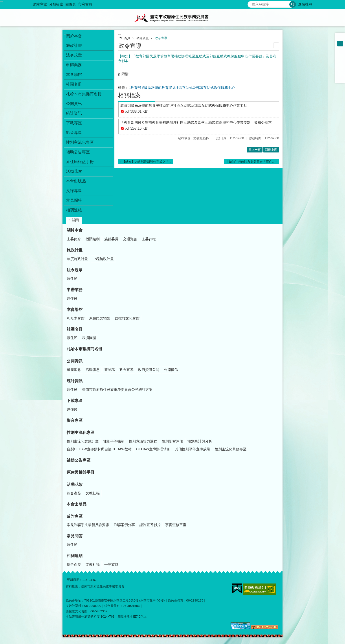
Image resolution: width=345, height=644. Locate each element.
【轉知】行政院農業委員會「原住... (250, 162)
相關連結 (75, 556)
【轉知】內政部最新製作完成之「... (147, 162)
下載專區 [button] (74, 123)
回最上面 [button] (271, 150)
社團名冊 (75, 329)
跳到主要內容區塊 (2, 2)
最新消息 (74, 370)
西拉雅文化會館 (127, 318)
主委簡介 (74, 239)
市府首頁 (85, 4)
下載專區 (75, 401)
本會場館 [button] (74, 75)
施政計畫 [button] (74, 46)
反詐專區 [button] (74, 191)
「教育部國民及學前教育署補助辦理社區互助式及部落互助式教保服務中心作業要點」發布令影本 (196, 122)
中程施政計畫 (103, 259)
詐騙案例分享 (124, 525)
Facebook (340, 55)
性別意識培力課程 (143, 441)
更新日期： (75, 580)
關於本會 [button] (74, 36)
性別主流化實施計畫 (83, 441)
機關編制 (93, 239)
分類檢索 (56, 4)
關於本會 (75, 230)
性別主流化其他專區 (231, 449)
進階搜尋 (305, 4)
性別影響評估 (172, 441)
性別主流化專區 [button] (80, 142)
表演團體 (89, 338)
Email (340, 78)
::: (1, 2)
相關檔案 (129, 95)
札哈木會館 (76, 318)
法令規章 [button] (74, 55)
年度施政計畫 (77, 259)
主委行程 (149, 239)
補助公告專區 (78, 152)
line (340, 72)
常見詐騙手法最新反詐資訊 (88, 525)
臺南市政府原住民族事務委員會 (172, 18)
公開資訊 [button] (74, 104)
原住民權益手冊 (80, 162)
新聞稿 (110, 370)
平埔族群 (111, 564)
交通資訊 (130, 239)
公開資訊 (143, 38)
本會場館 (75, 310)
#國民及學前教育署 (157, 88)
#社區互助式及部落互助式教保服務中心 (204, 88)
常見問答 (75, 536)
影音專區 (74, 133)
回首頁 (71, 4)
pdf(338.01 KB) (137, 112)
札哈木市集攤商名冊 (84, 94)
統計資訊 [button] (74, 113)
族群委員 (111, 239)
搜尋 (251, 3)
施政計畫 (75, 250)
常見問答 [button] (74, 200)
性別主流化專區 (81, 433)
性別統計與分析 (200, 441)
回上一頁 (255, 150)
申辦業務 (75, 290)
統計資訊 (75, 381)
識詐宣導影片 (150, 525)
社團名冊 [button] (74, 84)
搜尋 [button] (293, 4)
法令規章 (75, 270)
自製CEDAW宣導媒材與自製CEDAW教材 (99, 449)
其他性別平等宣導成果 (193, 449)
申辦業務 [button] (74, 65)
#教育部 (135, 88)
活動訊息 (93, 370)
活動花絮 (75, 484)
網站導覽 (40, 4)
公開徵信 (171, 370)
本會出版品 (76, 181)
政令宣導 (161, 38)
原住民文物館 (100, 318)
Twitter (340, 66)
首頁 (127, 38)
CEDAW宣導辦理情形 (153, 449)
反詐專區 (75, 516)
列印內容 (276, 45)
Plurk (340, 61)
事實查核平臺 (176, 525)
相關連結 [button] (74, 210)
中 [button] (340, 44)
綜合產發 (74, 493)
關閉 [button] (75, 220)
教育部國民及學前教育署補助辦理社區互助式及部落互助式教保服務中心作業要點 (184, 105)
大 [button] (340, 49)
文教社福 (93, 493)
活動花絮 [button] (74, 171)
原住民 (72, 279)
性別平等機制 (114, 441)
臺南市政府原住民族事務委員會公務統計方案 (117, 390)
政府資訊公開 (149, 370)
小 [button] (340, 38)
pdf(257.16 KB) (137, 129)
